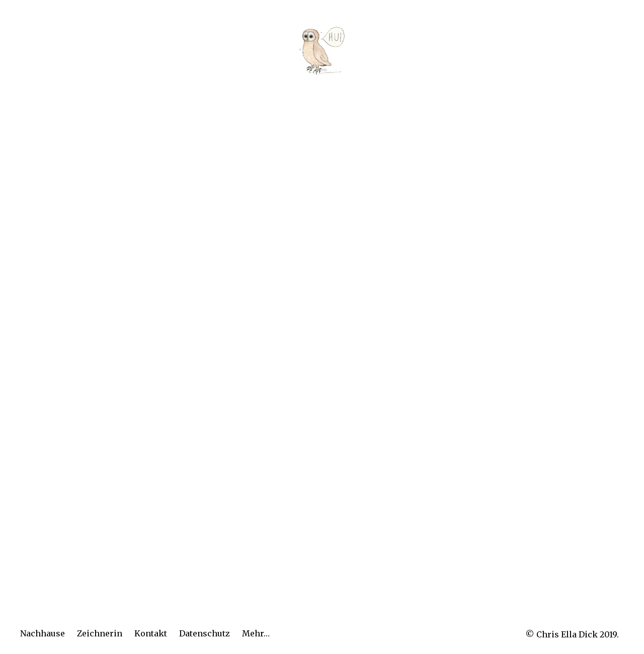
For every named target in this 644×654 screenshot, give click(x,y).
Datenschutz (205, 633)
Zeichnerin (100, 633)
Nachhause (43, 633)
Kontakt (151, 633)
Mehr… (256, 633)
